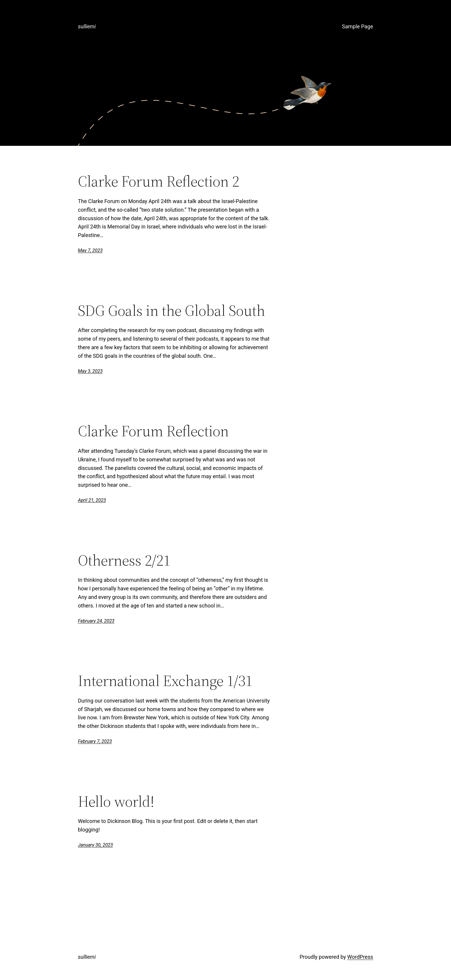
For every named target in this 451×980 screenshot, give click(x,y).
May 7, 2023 (90, 250)
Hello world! (116, 801)
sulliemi (87, 26)
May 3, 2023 (90, 371)
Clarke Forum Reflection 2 (158, 181)
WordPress (360, 957)
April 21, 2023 (92, 500)
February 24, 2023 (96, 621)
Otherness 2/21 (124, 560)
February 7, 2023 (95, 741)
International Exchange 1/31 (165, 681)
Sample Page (358, 26)
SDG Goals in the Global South (171, 311)
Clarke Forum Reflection (153, 431)
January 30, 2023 (95, 845)
